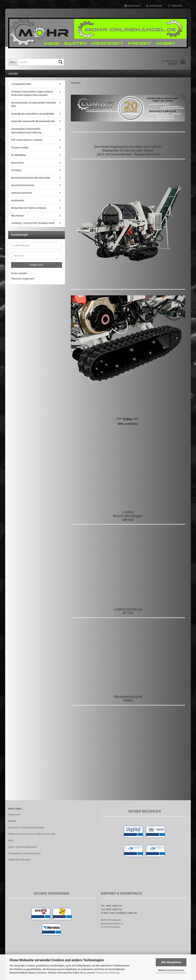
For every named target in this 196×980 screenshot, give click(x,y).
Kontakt (12, 821)
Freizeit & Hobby (20, 148)
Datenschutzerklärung (107, 973)
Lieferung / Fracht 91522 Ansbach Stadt (33, 223)
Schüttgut (16, 170)
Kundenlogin (154, 6)
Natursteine (17, 163)
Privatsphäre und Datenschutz (24, 853)
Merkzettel (175, 6)
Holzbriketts (18, 200)
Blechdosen (18, 216)
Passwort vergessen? (23, 279)
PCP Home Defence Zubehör (27, 140)
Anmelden (37, 265)
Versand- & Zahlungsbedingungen (26, 827)
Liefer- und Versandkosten (22, 847)
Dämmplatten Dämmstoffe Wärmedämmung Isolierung (26, 131)
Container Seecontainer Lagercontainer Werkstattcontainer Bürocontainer (32, 93)
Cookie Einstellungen (19, 860)
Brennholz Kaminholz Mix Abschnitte (31, 178)
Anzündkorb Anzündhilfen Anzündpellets (33, 114)
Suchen (13, 74)
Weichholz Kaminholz (23, 185)
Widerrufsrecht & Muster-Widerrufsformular (32, 834)
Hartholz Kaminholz (22, 193)
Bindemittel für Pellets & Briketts (29, 208)
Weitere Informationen (171, 970)
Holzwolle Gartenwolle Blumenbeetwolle (33, 121)
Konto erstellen (19, 273)
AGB (10, 840)
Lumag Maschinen (21, 84)
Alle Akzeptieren (171, 962)
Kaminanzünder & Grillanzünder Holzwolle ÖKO (33, 104)
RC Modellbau (19, 155)
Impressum (14, 814)
